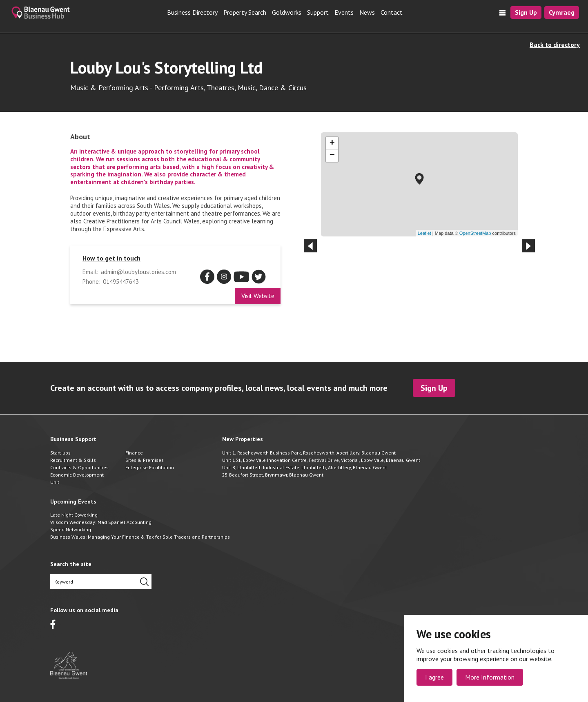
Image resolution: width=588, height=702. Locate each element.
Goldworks (287, 12)
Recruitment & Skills (73, 460)
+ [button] (332, 143)
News (367, 12)
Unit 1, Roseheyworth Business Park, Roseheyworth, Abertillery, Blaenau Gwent (309, 453)
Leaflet (424, 233)
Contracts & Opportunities (79, 467)
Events (344, 12)
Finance (134, 453)
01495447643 (121, 282)
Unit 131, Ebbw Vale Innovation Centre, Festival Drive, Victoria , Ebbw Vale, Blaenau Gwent (321, 460)
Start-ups (60, 453)
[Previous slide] (310, 246)
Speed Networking (71, 529)
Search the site (71, 564)
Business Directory (192, 12)
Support (318, 12)
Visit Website (258, 296)
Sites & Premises (145, 460)
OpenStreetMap (475, 233)
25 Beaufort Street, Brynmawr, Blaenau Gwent (273, 475)
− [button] (332, 156)
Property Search (245, 12)
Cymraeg (562, 12)
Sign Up (526, 12)
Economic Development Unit (77, 478)
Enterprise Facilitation (150, 467)
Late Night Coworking (74, 515)
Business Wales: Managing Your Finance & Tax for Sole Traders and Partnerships (140, 537)
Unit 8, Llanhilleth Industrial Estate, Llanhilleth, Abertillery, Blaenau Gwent (305, 467)
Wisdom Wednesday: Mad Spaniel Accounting (101, 522)
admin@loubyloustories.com (138, 272)
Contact (392, 12)
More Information (490, 677)
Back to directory (555, 45)
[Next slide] (528, 246)
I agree (434, 677)
